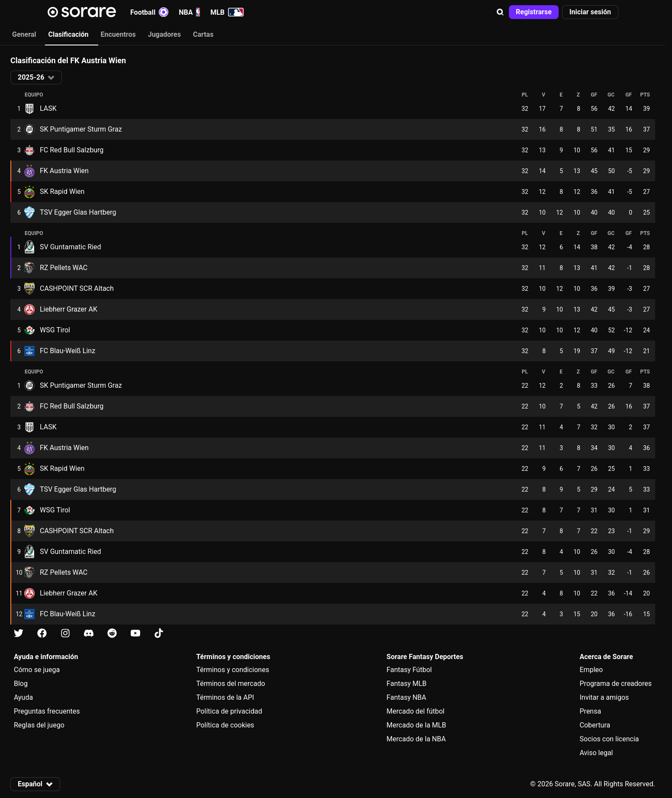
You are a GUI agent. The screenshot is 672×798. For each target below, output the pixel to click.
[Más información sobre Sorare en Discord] (89, 633)
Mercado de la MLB (416, 725)
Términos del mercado (230, 684)
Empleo (592, 670)
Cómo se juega (37, 670)
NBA (189, 12)
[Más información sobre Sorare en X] (19, 633)
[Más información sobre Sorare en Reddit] (112, 633)
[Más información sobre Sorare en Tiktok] (159, 633)
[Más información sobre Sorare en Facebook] (42, 633)
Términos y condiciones (233, 670)
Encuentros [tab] (118, 34)
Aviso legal (596, 753)
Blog (21, 684)
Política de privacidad (229, 711)
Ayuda (23, 697)
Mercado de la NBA (416, 739)
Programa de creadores (616, 684)
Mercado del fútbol (415, 711)
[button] (500, 12)
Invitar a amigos (604, 697)
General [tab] (24, 34)
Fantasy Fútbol (409, 670)
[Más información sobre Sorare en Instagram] (65, 633)
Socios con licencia (609, 739)
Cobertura (595, 725)
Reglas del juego (39, 725)
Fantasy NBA (406, 697)
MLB (227, 12)
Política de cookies (225, 725)
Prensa (591, 711)
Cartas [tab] (203, 34)
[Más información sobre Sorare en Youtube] (135, 633)
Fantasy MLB (406, 684)
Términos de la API (225, 697)
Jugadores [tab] (164, 34)
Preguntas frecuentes (47, 711)
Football (149, 12)
